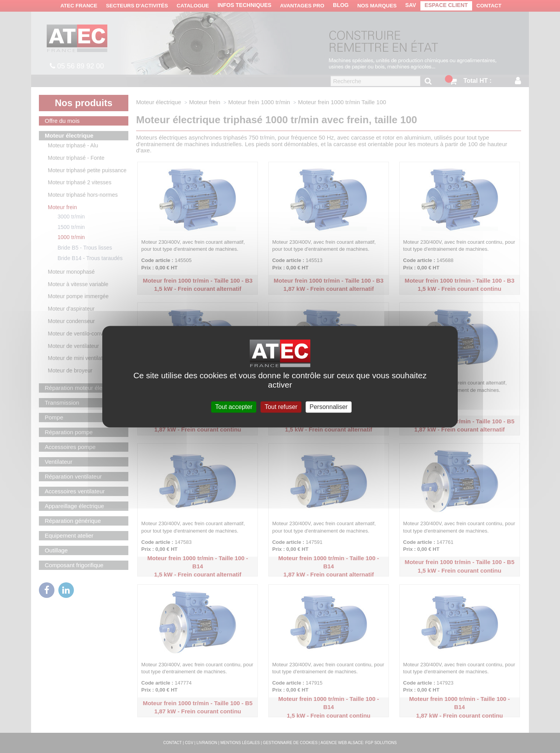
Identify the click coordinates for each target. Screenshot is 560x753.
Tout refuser (281, 407)
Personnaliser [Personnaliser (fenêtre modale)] (329, 407)
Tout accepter (234, 407)
